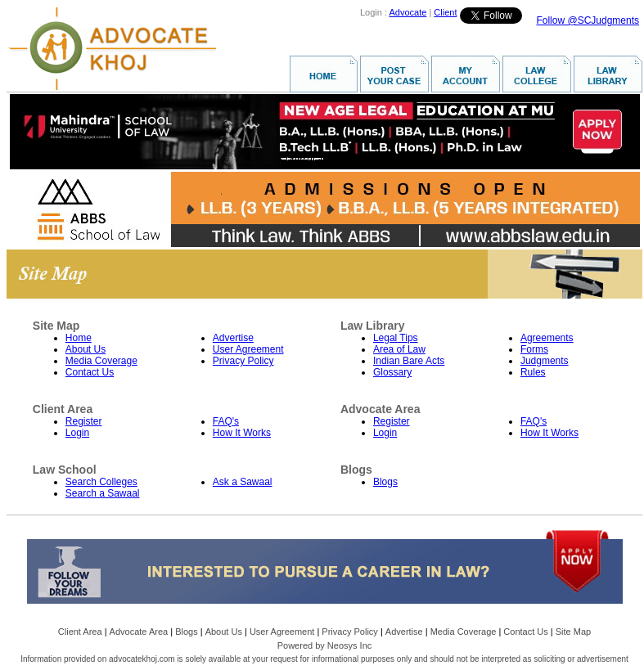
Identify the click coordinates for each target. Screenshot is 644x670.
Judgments (545, 361)
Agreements (547, 338)
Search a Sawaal (103, 493)
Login (77, 433)
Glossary (392, 372)
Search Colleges (101, 482)
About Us (86, 349)
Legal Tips (396, 338)
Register (84, 421)
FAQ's (226, 421)
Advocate (408, 12)
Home (79, 338)
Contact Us (90, 372)
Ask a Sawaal (243, 482)
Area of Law (399, 349)
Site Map (573, 632)
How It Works (242, 433)
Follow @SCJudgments (588, 20)
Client (445, 12)
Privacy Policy (243, 361)
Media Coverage (101, 361)
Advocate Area (139, 632)
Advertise (233, 338)
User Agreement (248, 349)
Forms (534, 349)
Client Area (80, 632)
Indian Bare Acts (409, 361)
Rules (533, 372)
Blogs (385, 482)
